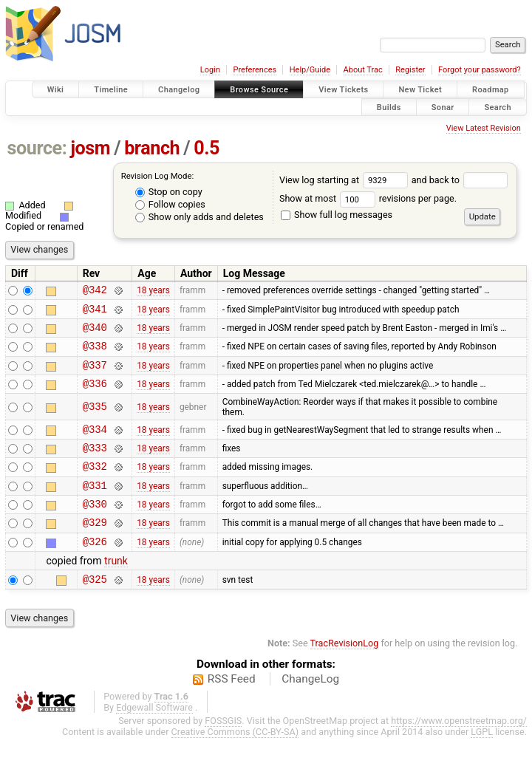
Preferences (255, 70)
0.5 (207, 148)
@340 (95, 334)
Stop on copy (169, 192)
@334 (95, 444)
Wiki (56, 90)
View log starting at (345, 180)
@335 (95, 420)
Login (210, 70)
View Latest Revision (484, 128)
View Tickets (343, 90)
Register (410, 70)
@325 (95, 610)
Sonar (443, 107)
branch (152, 148)
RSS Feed (232, 710)
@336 (95, 396)
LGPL (482, 763)
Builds (389, 107)
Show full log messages (337, 215)
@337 (95, 376)
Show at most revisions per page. (368, 198)
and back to (460, 180)
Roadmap (491, 90)
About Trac (363, 70)
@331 (95, 507)
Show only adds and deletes (199, 217)
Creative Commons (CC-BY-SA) (235, 763)
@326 (95, 570)
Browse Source (259, 90)
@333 (95, 465)
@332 (95, 486)
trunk (116, 589)
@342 (95, 291)
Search (498, 107)
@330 (95, 528)
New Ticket (420, 90)
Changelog (179, 90)
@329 (95, 548)
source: (37, 148)
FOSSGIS (223, 752)
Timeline (111, 90)
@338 (95, 354)
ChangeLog (310, 710)
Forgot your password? (480, 70)
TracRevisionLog (345, 674)
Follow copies (170, 204)
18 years (153, 292)
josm (90, 148)
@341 (95, 313)
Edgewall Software (154, 738)
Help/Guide (310, 70)
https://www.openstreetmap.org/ (459, 752)
